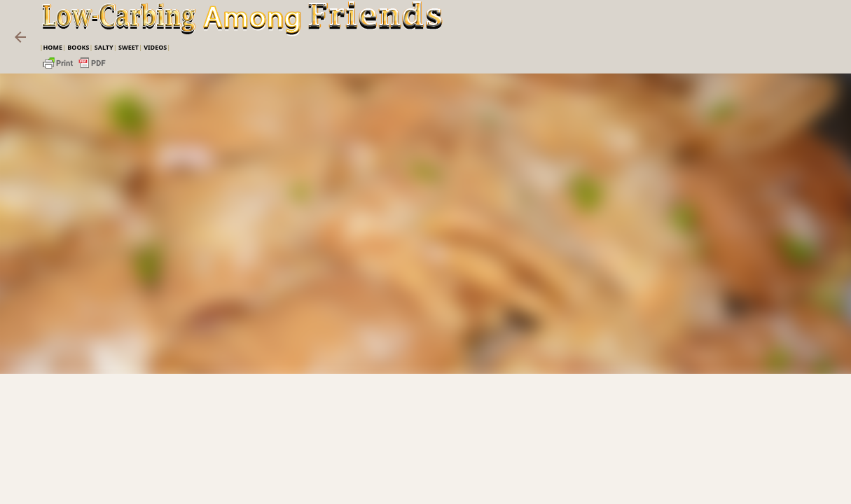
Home (53, 47)
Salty (104, 47)
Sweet (129, 47)
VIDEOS (155, 47)
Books (78, 47)
